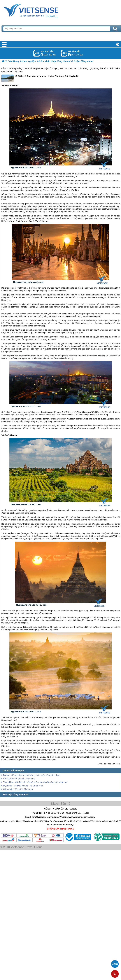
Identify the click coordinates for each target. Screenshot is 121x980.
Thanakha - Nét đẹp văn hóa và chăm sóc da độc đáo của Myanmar (35, 782)
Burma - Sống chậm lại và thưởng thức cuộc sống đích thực (32, 775)
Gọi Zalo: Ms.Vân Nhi (64, 53)
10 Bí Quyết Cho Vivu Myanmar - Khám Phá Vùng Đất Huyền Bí (40, 78)
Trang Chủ (38, 10)
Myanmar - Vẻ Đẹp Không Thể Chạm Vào (23, 786)
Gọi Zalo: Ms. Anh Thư (37, 53)
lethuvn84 (42, 55)
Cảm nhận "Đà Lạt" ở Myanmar (18, 789)
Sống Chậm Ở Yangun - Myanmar (19, 779)
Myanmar (16, 174)
